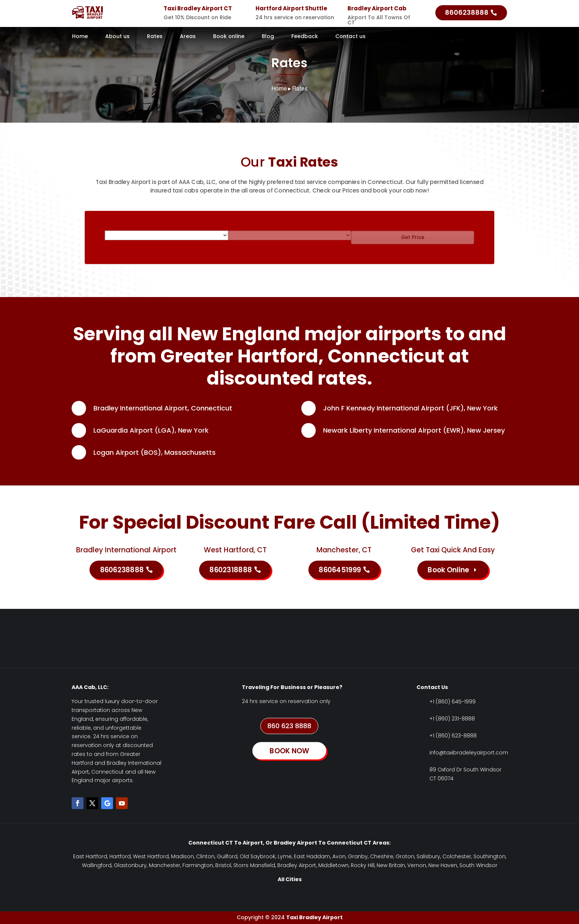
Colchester (457, 856)
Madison (182, 856)
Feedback (305, 37)
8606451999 (340, 570)
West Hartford (151, 856)
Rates (155, 37)
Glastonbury (130, 865)
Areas (188, 37)
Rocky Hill (363, 865)
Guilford (227, 856)
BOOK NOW (289, 751)
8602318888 (231, 570)
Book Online (448, 570)
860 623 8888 (289, 726)
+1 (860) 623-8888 (453, 736)
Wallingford (97, 865)
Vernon (417, 865)
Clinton (205, 856)
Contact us (350, 37)
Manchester (165, 865)
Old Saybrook (258, 856)
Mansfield (263, 865)
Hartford (120, 856)
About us (117, 37)
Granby (358, 856)
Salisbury (428, 856)
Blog (268, 37)
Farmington (198, 865)
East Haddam (312, 856)
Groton (405, 856)
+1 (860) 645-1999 (453, 702)
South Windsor (478, 865)
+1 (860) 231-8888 (452, 719)
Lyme (285, 856)
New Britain (391, 865)
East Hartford (90, 856)
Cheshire (382, 856)
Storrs (241, 865)
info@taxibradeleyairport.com (469, 753)
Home (80, 37)
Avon (339, 856)
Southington (489, 856)
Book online (229, 37)
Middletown (333, 865)
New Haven (443, 865)
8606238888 (467, 12)
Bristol (223, 865)
